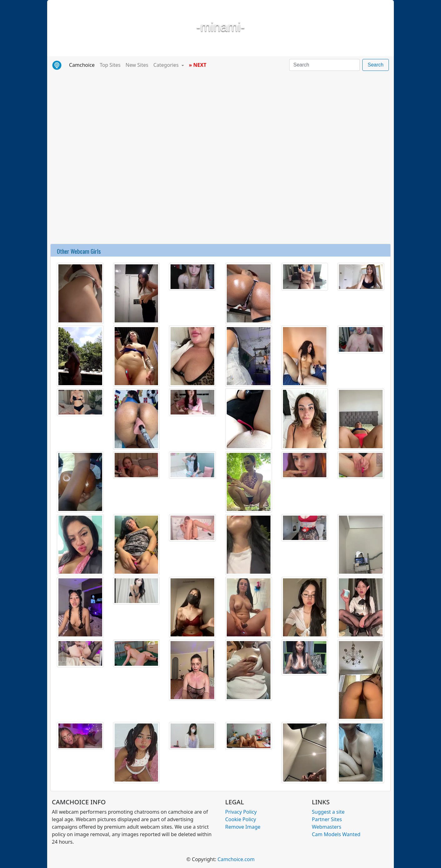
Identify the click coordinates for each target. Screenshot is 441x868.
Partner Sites (327, 819)
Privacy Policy (241, 812)
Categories (167, 65)
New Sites (137, 65)
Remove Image (243, 827)
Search (376, 65)
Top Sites (110, 65)
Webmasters (327, 827)
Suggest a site (328, 812)
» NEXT (198, 65)
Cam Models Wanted (336, 834)
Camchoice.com (236, 859)
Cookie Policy (241, 819)
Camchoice (83, 65)
